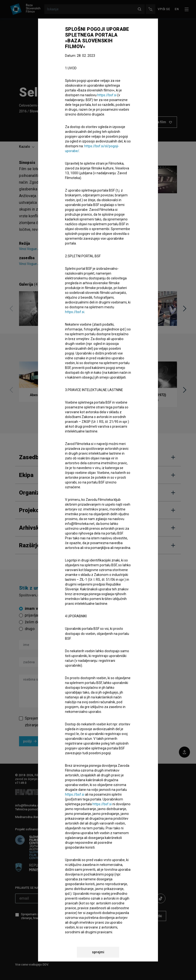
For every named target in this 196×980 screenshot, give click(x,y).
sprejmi (98, 952)
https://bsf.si (107, 95)
